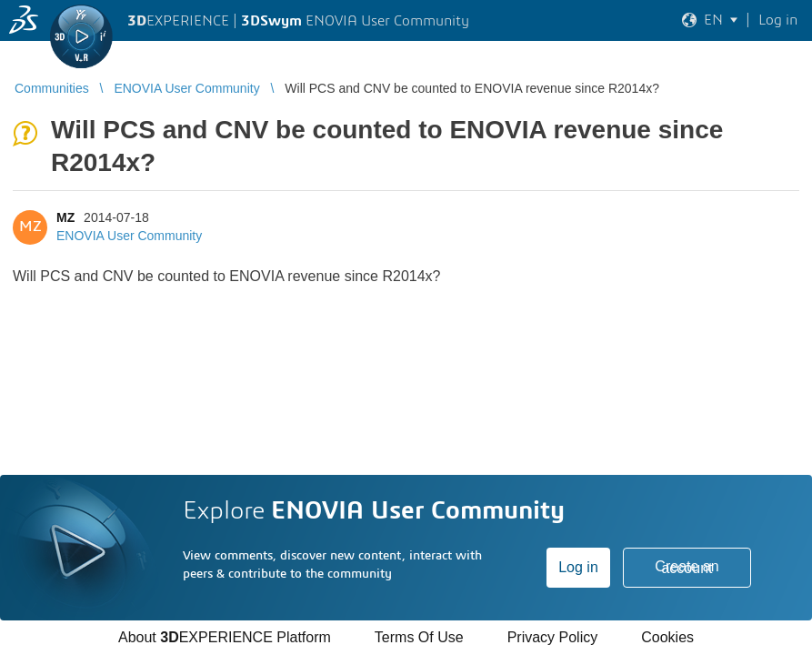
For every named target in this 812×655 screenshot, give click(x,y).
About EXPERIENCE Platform (225, 637)
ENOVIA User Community (129, 236)
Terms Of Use (419, 637)
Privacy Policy (553, 637)
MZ (65, 217)
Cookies (667, 637)
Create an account (687, 567)
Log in (578, 567)
